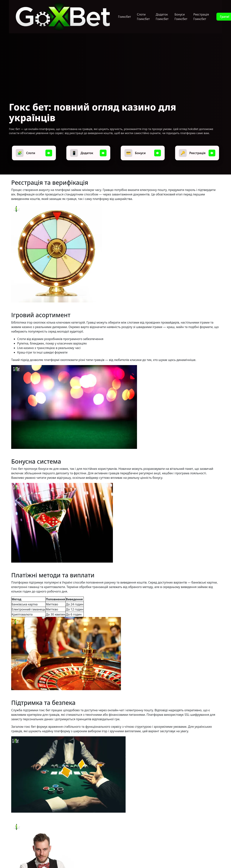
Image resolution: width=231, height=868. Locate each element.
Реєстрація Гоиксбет (201, 17)
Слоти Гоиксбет (143, 17)
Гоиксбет (125, 17)
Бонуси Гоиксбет (181, 17)
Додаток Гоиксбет (162, 17)
